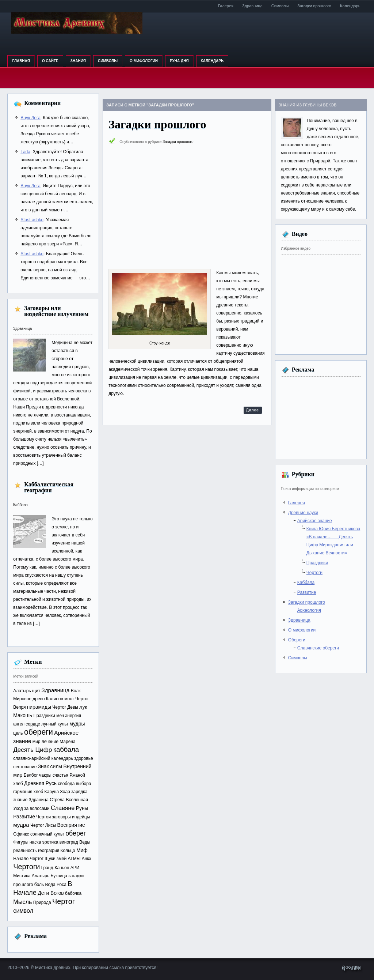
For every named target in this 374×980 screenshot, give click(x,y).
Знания (78, 61)
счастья (60, 775)
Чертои (43, 817)
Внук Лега (30, 118)
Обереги (297, 640)
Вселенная (77, 800)
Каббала (20, 505)
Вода (50, 885)
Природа (42, 902)
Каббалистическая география (49, 487)
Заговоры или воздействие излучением (56, 311)
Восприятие (71, 825)
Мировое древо (29, 699)
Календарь (350, 6)
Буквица (59, 876)
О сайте (50, 61)
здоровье (84, 758)
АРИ (75, 868)
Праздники (44, 716)
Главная (21, 61)
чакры (45, 775)
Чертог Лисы (43, 825)
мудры (77, 724)
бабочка (73, 893)
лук (83, 707)
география (49, 851)
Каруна (52, 792)
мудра (21, 825)
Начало (21, 859)
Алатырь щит (27, 691)
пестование (25, 767)
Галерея (226, 6)
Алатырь (41, 876)
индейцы (81, 817)
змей (62, 859)
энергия (73, 716)
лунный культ (55, 724)
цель (18, 733)
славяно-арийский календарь (43, 758)
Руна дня (179, 61)
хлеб (38, 792)
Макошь (23, 715)
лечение (50, 742)
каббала (66, 749)
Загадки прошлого (314, 6)
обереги (39, 732)
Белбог (31, 775)
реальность (25, 851)
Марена (67, 742)
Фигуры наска (27, 842)
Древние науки (303, 513)
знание (20, 800)
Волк (76, 691)
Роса (62, 885)
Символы (280, 6)
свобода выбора (74, 784)
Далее (253, 411)
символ (23, 911)
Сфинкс (21, 834)
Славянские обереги (318, 648)
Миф (82, 850)
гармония (23, 792)
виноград (69, 842)
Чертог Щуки (42, 859)
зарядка (79, 792)
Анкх (87, 859)
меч (60, 716)
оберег (76, 833)
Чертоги (26, 867)
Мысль (22, 902)
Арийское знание (315, 521)
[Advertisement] (187, 208)
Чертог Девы (65, 707)
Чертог (64, 901)
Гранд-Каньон (55, 868)
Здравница (252, 6)
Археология (309, 610)
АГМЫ (74, 859)
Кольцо (68, 851)
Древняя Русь (40, 783)
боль (39, 885)
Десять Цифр (33, 750)
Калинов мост (60, 699)
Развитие (24, 817)
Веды (85, 842)
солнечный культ (47, 834)
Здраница (38, 800)
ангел (19, 724)
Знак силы (50, 766)
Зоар (65, 792)
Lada (25, 152)
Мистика (22, 876)
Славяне (63, 808)
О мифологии (144, 61)
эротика (50, 842)
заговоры (62, 817)
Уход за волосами (31, 808)
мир (37, 742)
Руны (82, 808)
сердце (33, 724)
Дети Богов (51, 893)
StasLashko (32, 220)
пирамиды (39, 707)
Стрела (57, 800)
